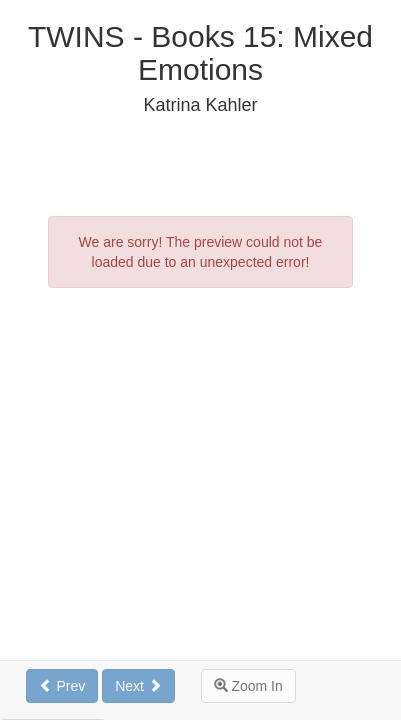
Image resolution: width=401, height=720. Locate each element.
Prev (62, 686)
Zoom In (248, 686)
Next (138, 686)
